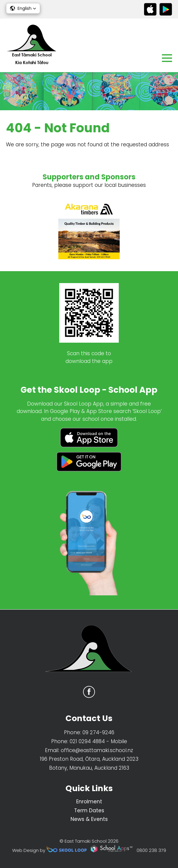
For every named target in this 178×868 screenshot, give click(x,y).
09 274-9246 (98, 732)
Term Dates (89, 810)
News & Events (89, 819)
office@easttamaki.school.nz (97, 750)
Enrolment (89, 802)
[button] (23, 8)
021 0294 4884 (87, 741)
